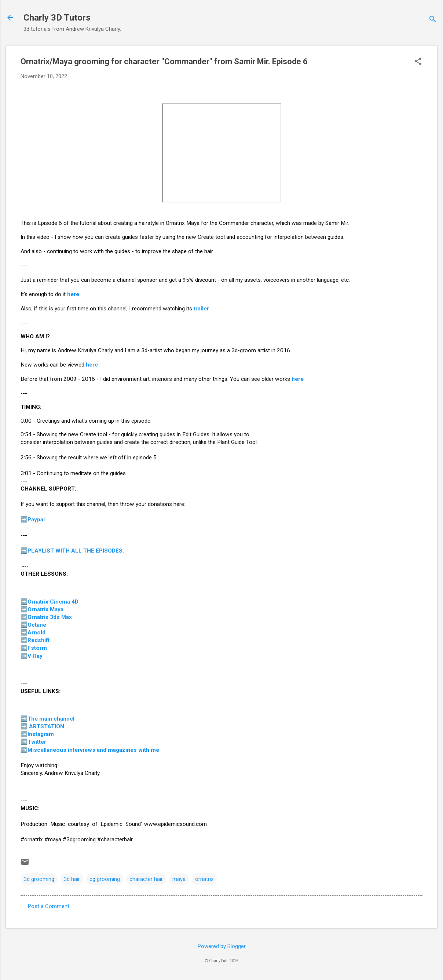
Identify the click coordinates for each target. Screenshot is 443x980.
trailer (201, 309)
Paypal (36, 520)
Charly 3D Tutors (57, 18)
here (73, 294)
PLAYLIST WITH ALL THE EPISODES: (76, 551)
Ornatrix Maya (45, 609)
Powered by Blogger (222, 946)
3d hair (72, 879)
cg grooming (105, 879)
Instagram (41, 734)
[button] (418, 62)
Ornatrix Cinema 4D (53, 602)
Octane (37, 625)
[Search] (433, 20)
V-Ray (35, 656)
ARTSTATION (47, 726)
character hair (146, 879)
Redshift (39, 640)
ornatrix (204, 879)
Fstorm (37, 648)
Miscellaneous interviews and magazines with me (93, 750)
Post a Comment (49, 906)
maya (179, 879)
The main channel (51, 719)
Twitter (37, 742)
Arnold (36, 633)
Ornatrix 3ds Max (50, 617)
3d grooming (39, 879)
